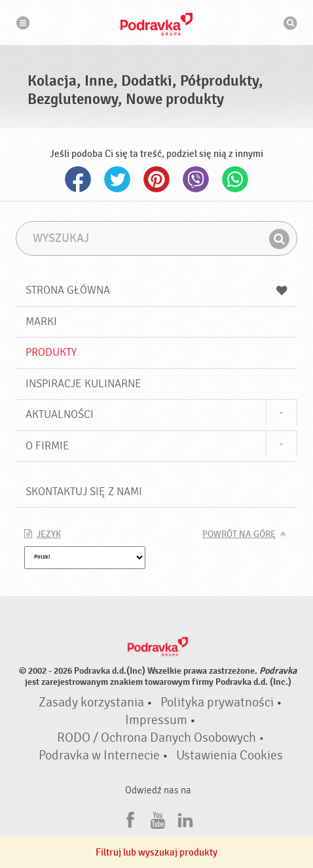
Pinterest (156, 179)
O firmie (47, 446)
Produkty (51, 352)
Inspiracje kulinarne (83, 384)
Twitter (117, 179)
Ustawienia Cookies (230, 755)
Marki (41, 321)
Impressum (156, 720)
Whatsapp (235, 179)
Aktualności (60, 414)
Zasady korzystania (91, 703)
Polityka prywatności (217, 703)
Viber (196, 179)
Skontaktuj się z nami (84, 492)
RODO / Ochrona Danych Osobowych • (161, 738)
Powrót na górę (239, 534)
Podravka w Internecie (99, 755)
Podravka (156, 24)
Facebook (78, 179)
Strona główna (156, 290)
